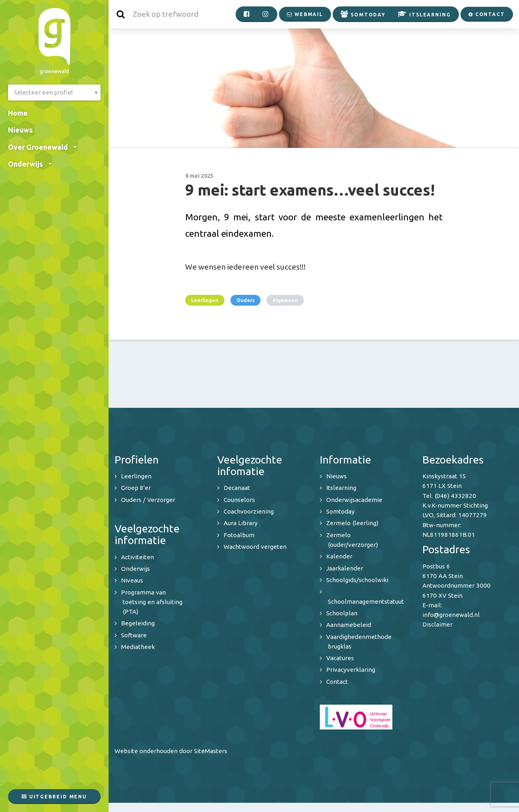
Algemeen (285, 300)
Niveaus (132, 580)
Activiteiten (137, 557)
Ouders (245, 300)
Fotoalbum (239, 535)
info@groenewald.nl (451, 615)
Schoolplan (342, 613)
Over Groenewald (42, 147)
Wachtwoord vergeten (255, 547)
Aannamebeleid (349, 625)
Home (18, 113)
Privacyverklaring (351, 670)
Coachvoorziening (249, 511)
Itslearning (341, 488)
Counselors (239, 500)
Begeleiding (138, 623)
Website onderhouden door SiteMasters (171, 751)
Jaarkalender (345, 568)
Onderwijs (30, 164)
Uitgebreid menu (54, 797)
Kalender (339, 556)
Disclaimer (437, 624)
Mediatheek (138, 647)
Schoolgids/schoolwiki (357, 580)
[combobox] (54, 93)
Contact (337, 682)
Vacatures (340, 658)
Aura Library (241, 523)
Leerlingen (205, 300)
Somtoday (340, 511)
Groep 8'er (136, 488)
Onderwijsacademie (354, 500)
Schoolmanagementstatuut (366, 601)
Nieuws (20, 130)
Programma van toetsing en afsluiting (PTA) (152, 602)
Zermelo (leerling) (352, 523)
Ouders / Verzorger (148, 500)
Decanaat (237, 488)
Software (134, 635)
